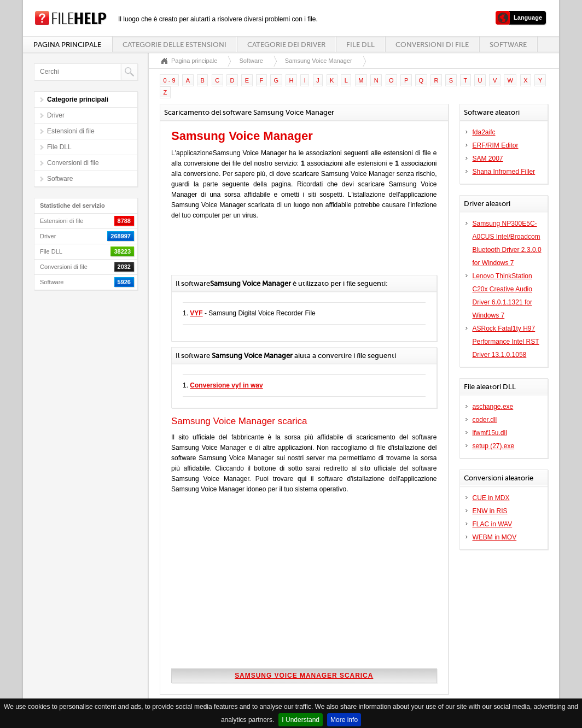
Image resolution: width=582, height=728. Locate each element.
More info (344, 720)
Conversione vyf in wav (226, 385)
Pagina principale (67, 45)
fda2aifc (484, 132)
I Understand (301, 720)
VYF (196, 313)
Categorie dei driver (286, 45)
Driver (56, 115)
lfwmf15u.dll (490, 433)
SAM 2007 (488, 158)
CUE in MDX (491, 498)
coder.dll (485, 420)
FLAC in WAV (493, 524)
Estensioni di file (71, 131)
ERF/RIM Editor (496, 145)
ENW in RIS (490, 511)
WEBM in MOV (495, 537)
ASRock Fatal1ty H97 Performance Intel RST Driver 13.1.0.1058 (506, 342)
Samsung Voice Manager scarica (304, 676)
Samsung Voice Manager (319, 61)
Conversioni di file (432, 45)
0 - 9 (170, 80)
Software (508, 45)
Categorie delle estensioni (174, 45)
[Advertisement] (299, 253)
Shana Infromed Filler (504, 172)
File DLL (360, 45)
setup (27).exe (494, 446)
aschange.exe (493, 407)
